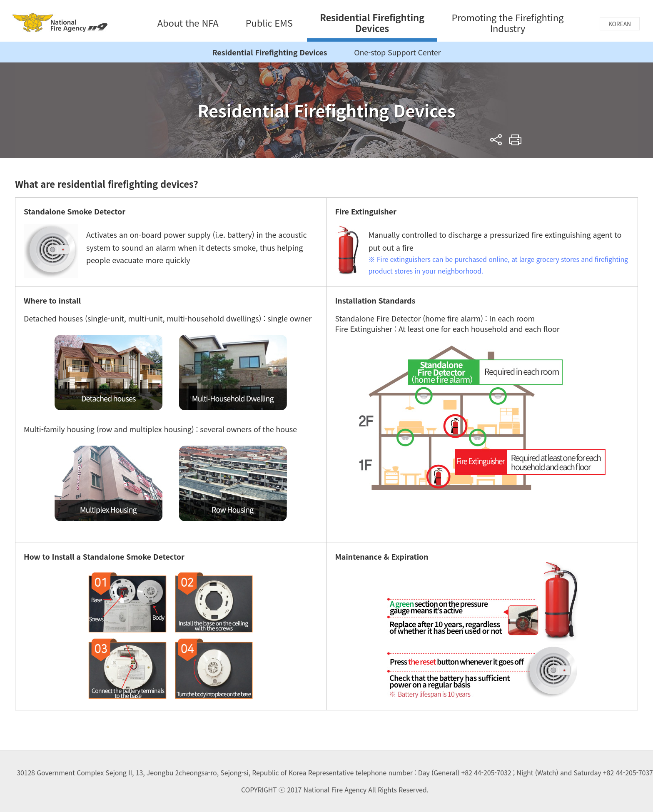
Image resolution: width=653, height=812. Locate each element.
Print (515, 140)
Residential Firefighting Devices (270, 52)
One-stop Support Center (397, 52)
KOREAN (620, 24)
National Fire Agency (60, 22)
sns (496, 140)
